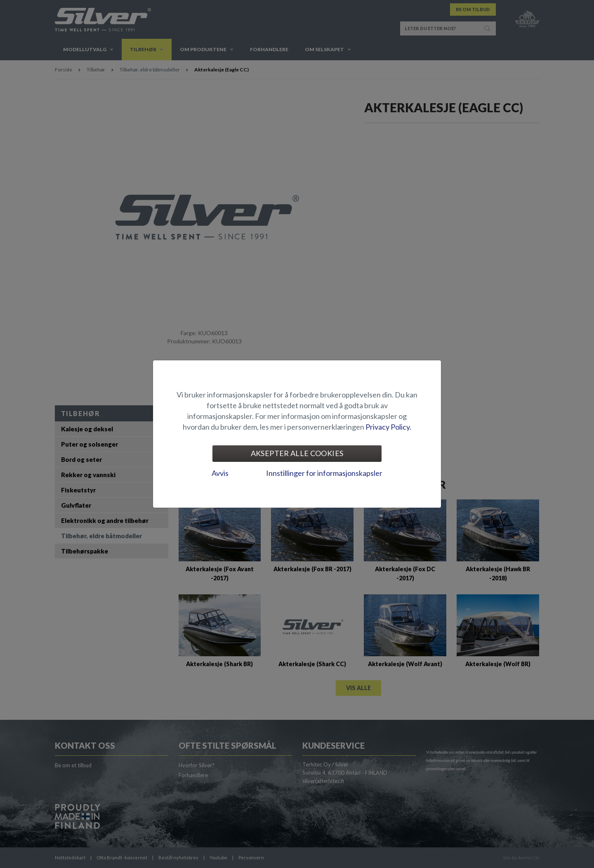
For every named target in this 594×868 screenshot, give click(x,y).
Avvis (220, 473)
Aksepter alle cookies (297, 453)
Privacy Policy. (388, 427)
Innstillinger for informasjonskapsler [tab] (324, 473)
